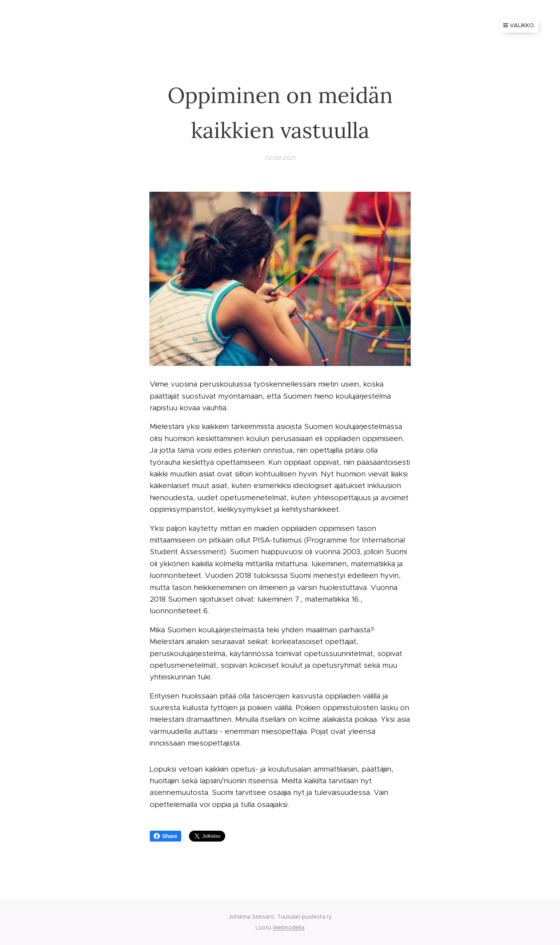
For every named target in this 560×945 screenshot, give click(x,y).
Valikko (519, 25)
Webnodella (289, 927)
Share (165, 836)
